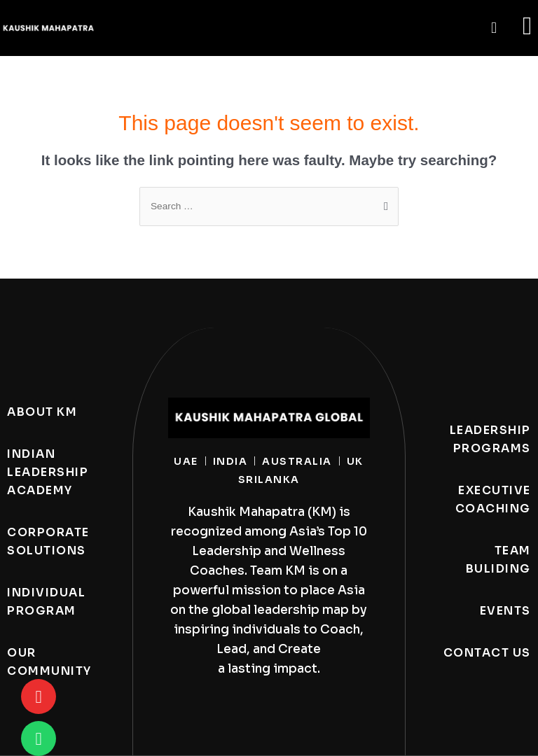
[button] (494, 28)
